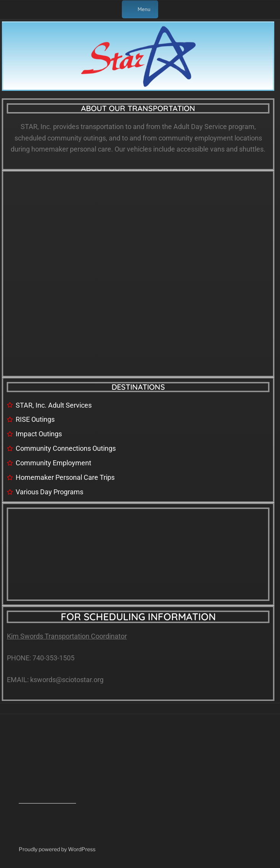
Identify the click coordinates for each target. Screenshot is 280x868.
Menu (140, 9)
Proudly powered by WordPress (57, 849)
